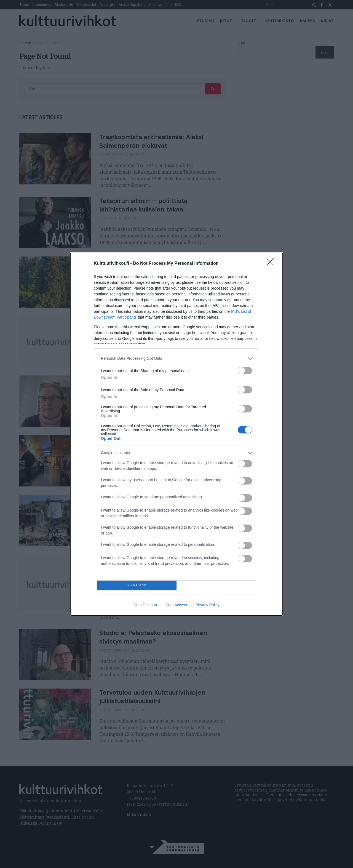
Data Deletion (145, 605)
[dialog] (176, 434)
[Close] (272, 264)
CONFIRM (137, 585)
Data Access (176, 605)
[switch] (245, 371)
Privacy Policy (208, 605)
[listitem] (176, 358)
